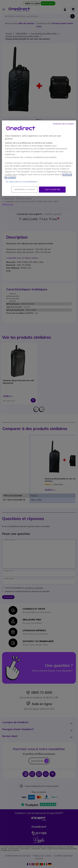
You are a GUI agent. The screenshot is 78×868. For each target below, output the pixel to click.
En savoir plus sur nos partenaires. (22, 182)
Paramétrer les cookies (24, 189)
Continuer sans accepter (63, 124)
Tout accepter (52, 189)
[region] (39, 158)
